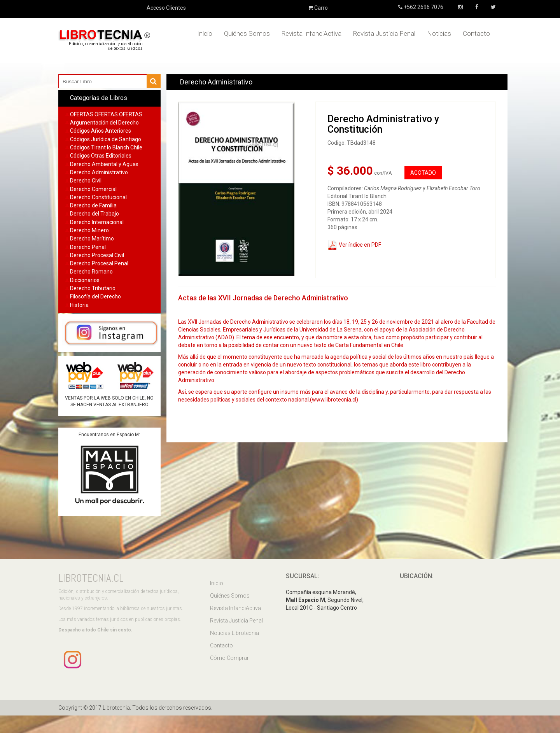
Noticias (439, 33)
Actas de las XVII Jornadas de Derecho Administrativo (263, 298)
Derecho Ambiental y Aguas (104, 164)
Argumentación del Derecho (104, 123)
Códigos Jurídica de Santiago (106, 139)
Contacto (476, 33)
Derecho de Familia (93, 205)
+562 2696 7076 (423, 7)
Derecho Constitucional (98, 197)
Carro (318, 8)
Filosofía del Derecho (95, 296)
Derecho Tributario (93, 288)
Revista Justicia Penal (384, 33)
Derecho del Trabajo (94, 214)
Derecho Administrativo (99, 172)
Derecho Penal (88, 247)
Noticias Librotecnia (234, 633)
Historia (79, 305)
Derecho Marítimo (92, 238)
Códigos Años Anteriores (101, 131)
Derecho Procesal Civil (97, 255)
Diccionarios (85, 280)
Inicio (205, 33)
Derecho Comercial (93, 189)
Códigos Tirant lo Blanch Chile (106, 147)
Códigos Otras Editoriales (101, 156)
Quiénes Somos (247, 33)
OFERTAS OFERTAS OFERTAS (106, 114)
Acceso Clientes (166, 8)
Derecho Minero (89, 230)
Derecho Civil (86, 181)
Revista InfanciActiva (311, 33)
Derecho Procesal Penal (99, 263)
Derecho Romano (91, 272)
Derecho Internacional (97, 222)
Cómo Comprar (229, 658)
